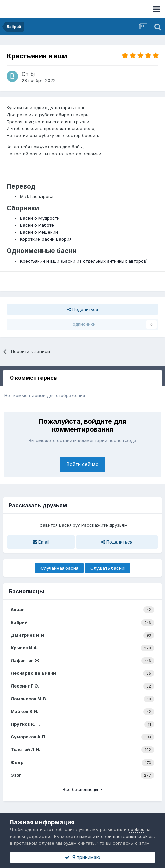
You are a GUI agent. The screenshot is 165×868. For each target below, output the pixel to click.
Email (41, 542)
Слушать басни (107, 568)
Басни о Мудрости (40, 218)
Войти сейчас (82, 464)
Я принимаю (83, 857)
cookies (136, 829)
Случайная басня (59, 568)
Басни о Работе (37, 225)
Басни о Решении (39, 232)
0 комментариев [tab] (33, 378)
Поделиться (83, 309)
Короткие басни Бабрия (46, 239)
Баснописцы (26, 591)
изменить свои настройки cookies (116, 836)
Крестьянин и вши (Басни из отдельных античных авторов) (84, 261)
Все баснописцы (82, 789)
